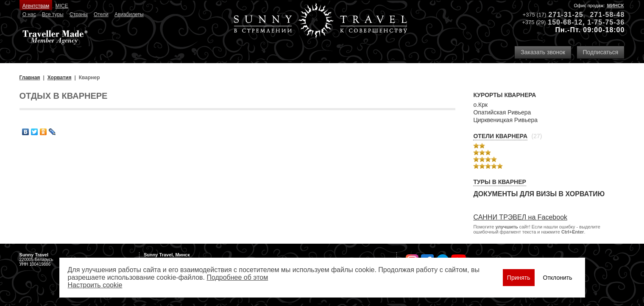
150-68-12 (565, 22)
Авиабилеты (129, 14)
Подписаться (601, 52)
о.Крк (480, 105)
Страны (79, 14)
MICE (61, 6)
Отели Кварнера (500, 136)
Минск (616, 6)
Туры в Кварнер (499, 182)
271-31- (562, 15)
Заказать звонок (543, 52)
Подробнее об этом (237, 277)
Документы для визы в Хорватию (539, 194)
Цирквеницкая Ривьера (505, 120)
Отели (101, 14)
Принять (519, 278)
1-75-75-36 (606, 22)
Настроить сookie (95, 285)
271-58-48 (607, 15)
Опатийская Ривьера (502, 112)
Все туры (53, 14)
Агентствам (36, 6)
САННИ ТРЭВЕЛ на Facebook (520, 217)
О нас (29, 14)
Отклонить (558, 278)
